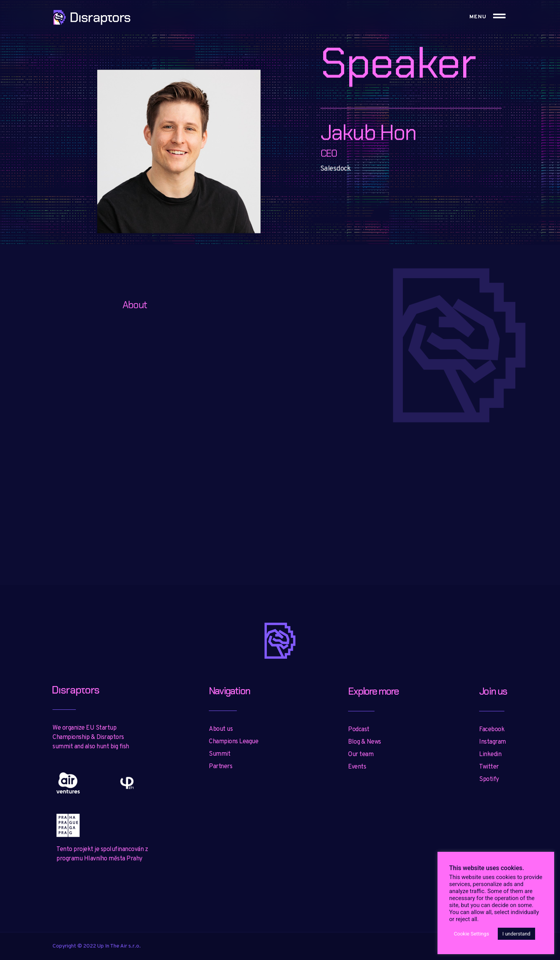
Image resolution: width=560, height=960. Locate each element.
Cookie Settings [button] (472, 934)
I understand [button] (516, 934)
